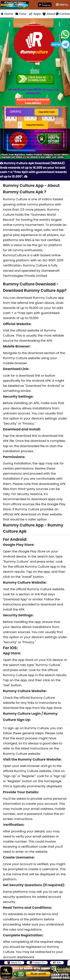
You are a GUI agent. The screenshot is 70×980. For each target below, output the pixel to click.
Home (7, 13)
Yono (21, 13)
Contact (63, 13)
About (49, 13)
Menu (62, 4)
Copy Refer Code (46, 107)
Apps (35, 13)
